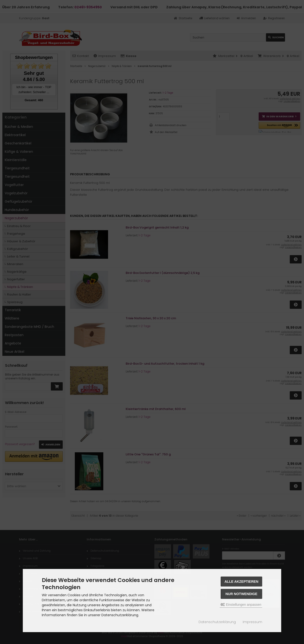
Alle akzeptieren (241, 582)
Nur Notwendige (241, 594)
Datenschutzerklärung (217, 622)
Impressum (252, 622)
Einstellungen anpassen (241, 605)
